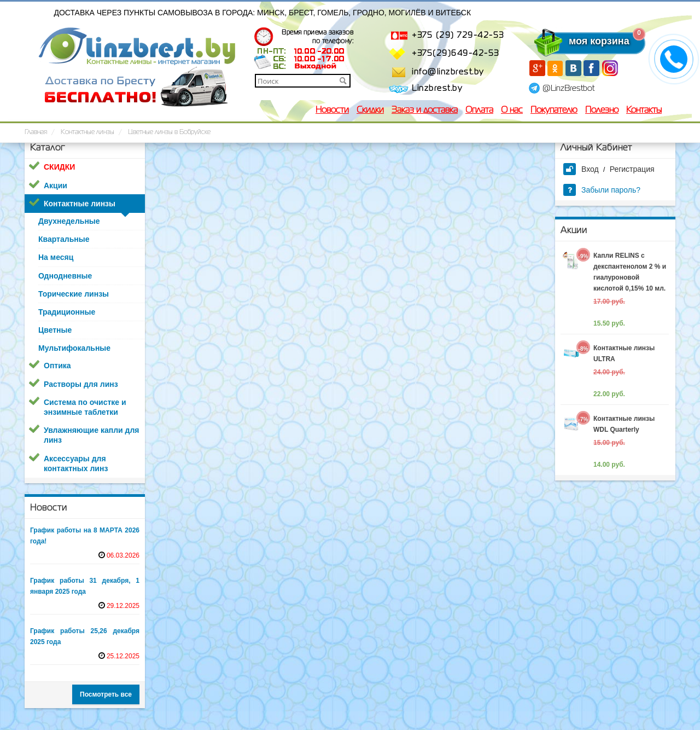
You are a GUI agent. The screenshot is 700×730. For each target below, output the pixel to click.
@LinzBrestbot (568, 89)
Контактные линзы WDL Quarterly (624, 424)
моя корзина (577, 41)
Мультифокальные (74, 348)
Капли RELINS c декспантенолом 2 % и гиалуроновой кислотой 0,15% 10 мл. (630, 272)
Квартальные (64, 239)
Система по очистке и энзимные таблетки (85, 407)
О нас (512, 111)
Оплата (479, 111)
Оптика (57, 366)
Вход (581, 169)
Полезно (602, 111)
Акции (56, 186)
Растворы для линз (81, 384)
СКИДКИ (59, 167)
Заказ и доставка (425, 111)
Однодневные (65, 276)
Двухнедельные (69, 221)
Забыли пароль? (602, 190)
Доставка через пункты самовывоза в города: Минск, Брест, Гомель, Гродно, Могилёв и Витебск (263, 13)
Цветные (55, 330)
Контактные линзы (80, 204)
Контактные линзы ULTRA (624, 354)
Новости (332, 111)
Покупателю (554, 111)
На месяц (56, 257)
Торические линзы (74, 294)
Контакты (644, 111)
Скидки (370, 111)
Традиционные (67, 312)
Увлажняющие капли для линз (91, 435)
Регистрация (632, 169)
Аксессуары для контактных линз (76, 464)
